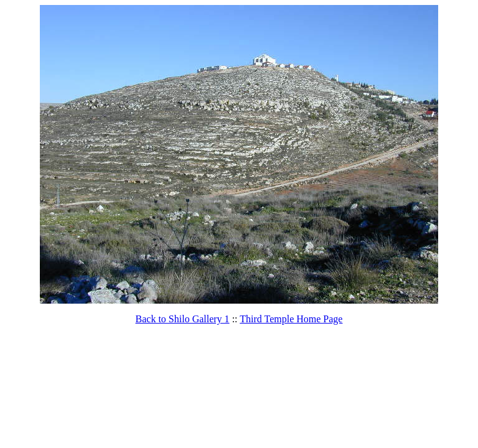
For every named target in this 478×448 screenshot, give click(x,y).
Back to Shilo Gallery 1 (183, 319)
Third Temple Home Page (291, 319)
